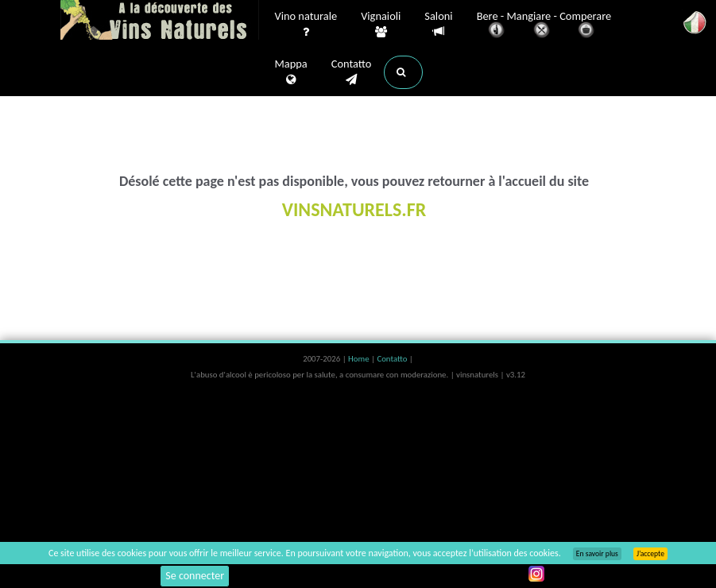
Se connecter (195, 576)
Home (360, 359)
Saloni (438, 24)
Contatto (352, 72)
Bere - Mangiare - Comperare (544, 26)
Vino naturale (306, 25)
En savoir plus (597, 554)
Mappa (291, 72)
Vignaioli (381, 25)
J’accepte (650, 554)
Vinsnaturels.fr (160, 21)
